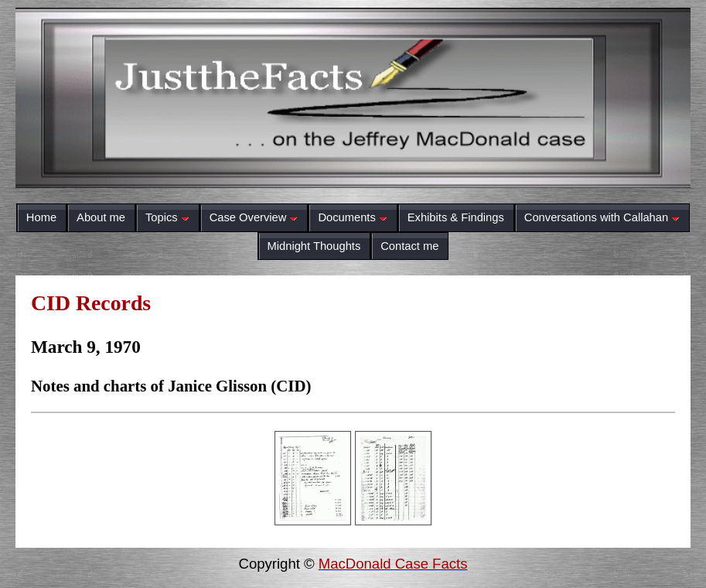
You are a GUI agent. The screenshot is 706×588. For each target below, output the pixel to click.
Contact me (409, 246)
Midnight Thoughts (314, 246)
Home (41, 217)
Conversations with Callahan (602, 217)
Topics (167, 217)
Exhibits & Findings (456, 217)
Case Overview (254, 217)
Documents (352, 217)
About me (101, 217)
